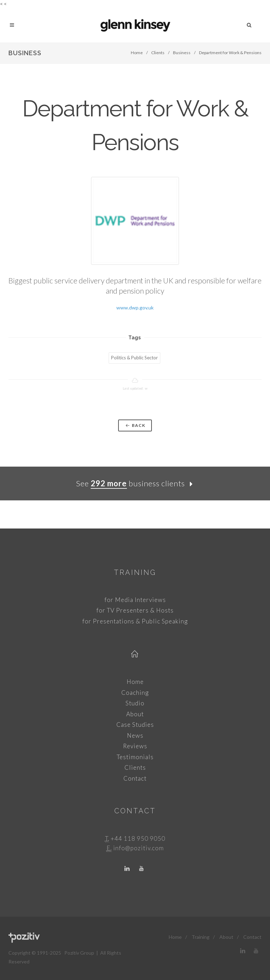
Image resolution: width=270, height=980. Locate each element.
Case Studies (135, 725)
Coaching (135, 693)
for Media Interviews (135, 600)
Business (182, 53)
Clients (158, 53)
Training (135, 572)
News (135, 735)
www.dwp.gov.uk (135, 308)
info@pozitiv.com (139, 848)
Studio (135, 703)
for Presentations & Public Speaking (135, 621)
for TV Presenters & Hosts (135, 610)
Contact (135, 778)
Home (137, 53)
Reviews (135, 746)
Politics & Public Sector (134, 358)
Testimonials (135, 757)
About (135, 714)
